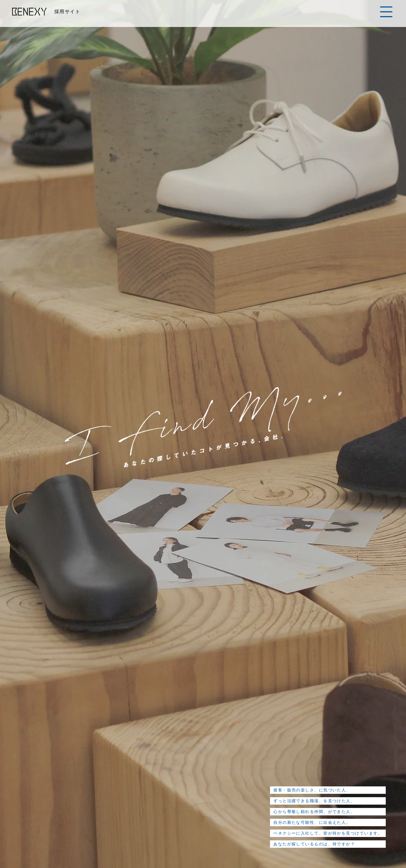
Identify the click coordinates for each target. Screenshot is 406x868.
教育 (234, 771)
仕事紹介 (167, 771)
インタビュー (203, 771)
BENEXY (30, 11)
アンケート (262, 771)
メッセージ (104, 771)
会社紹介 (137, 771)
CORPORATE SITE (334, 835)
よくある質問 (300, 771)
